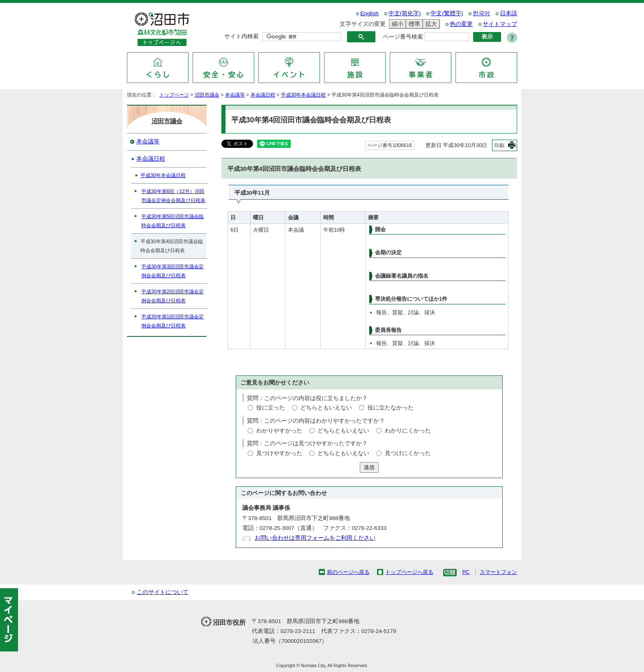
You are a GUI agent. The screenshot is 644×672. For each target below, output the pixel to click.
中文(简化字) (405, 13)
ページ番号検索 (403, 37)
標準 (413, 24)
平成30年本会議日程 (304, 95)
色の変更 (461, 24)
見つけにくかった (408, 453)
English (369, 13)
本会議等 (235, 95)
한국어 (481, 13)
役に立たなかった (391, 408)
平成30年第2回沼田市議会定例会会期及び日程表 (172, 296)
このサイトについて (163, 592)
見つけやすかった (279, 453)
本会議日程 (263, 95)
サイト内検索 (241, 36)
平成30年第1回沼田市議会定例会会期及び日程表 (172, 321)
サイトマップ (500, 24)
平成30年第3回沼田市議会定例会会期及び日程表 (172, 271)
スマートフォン (498, 572)
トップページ (174, 95)
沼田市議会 (207, 95)
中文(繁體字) (447, 13)
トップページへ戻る (409, 572)
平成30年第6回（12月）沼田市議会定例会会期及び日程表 (173, 196)
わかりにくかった (408, 431)
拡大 (430, 24)
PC (466, 572)
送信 (369, 467)
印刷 (499, 145)
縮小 (396, 24)
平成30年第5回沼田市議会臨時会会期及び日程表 (172, 221)
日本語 (508, 13)
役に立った (271, 408)
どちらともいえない (326, 408)
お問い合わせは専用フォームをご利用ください (315, 538)
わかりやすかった (279, 431)
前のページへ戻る (348, 572)
